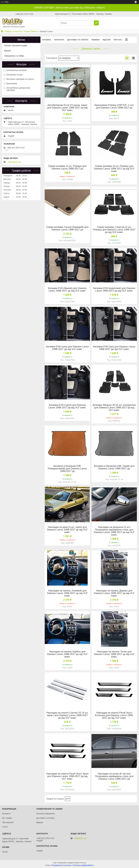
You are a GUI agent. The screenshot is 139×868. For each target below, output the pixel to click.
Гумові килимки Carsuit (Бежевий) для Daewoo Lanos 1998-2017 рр (67, 228)
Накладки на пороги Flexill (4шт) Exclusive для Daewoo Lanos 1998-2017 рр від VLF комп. (114, 715)
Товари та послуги (13, 31)
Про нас (118, 40)
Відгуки (107, 40)
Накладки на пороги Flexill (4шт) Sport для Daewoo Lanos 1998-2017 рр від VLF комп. (67, 776)
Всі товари (7, 818)
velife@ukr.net (15, 162)
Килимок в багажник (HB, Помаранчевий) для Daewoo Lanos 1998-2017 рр (67, 469)
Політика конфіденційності (83, 865)
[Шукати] (96, 23)
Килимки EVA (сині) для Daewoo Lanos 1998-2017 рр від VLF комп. (67, 348)
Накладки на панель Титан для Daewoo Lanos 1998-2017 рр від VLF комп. (114, 654)
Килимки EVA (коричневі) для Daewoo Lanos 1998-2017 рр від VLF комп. (114, 290)
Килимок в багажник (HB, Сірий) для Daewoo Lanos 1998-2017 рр (114, 467)
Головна (47, 40)
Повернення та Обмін (14, 56)
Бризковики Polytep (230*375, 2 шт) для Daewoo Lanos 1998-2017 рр (114, 106)
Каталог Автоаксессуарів (16, 45)
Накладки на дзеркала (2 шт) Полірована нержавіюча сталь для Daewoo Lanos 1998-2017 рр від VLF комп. (114, 531)
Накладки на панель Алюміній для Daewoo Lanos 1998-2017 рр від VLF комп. (67, 593)
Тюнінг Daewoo (31, 31)
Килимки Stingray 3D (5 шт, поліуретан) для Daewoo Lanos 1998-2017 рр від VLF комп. (114, 408)
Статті (5, 827)
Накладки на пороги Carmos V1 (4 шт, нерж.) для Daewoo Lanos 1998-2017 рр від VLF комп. (67, 715)
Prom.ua (83, 863)
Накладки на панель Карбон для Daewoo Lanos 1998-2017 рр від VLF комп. (67, 654)
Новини (96, 40)
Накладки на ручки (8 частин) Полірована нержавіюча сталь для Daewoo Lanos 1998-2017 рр (114, 776)
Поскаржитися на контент (61, 865)
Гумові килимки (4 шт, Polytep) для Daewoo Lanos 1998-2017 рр (67, 167)
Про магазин (8, 822)
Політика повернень (46, 814)
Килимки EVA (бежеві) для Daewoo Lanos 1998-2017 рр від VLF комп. (67, 290)
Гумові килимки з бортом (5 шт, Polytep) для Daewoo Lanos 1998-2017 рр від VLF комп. (114, 230)
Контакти (59, 40)
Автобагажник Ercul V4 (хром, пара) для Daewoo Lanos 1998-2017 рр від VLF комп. (67, 108)
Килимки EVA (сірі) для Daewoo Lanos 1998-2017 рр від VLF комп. (114, 348)
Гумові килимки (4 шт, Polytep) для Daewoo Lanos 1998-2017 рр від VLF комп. (114, 169)
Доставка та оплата (78, 40)
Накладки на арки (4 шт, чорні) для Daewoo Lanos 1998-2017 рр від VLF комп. (67, 530)
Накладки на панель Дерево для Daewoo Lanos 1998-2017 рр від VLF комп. (114, 593)
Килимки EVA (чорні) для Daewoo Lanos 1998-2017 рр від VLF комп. (67, 406)
